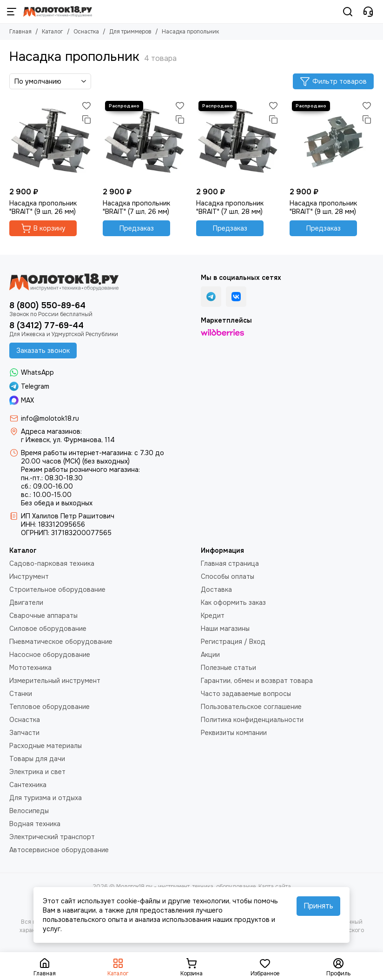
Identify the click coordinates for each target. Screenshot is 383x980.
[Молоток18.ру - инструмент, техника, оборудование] (58, 12)
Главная (20, 32)
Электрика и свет (37, 772)
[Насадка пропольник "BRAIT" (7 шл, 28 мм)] (238, 141)
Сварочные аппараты (43, 616)
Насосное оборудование (50, 655)
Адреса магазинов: (51, 431)
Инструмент (29, 576)
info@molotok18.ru (50, 418)
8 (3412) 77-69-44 (46, 325)
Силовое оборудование (48, 629)
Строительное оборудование (57, 589)
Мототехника (30, 668)
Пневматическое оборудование (61, 642)
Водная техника (35, 824)
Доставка (216, 589)
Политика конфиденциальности (252, 720)
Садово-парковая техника (52, 563)
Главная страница (230, 563)
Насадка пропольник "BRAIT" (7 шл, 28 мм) (230, 207)
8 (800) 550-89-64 (47, 305)
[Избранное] (86, 106)
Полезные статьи (228, 668)
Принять (318, 906)
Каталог (53, 32)
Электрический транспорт (52, 837)
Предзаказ (137, 228)
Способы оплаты (228, 576)
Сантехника (28, 785)
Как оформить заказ (233, 603)
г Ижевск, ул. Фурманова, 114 (68, 440)
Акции (210, 655)
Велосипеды (29, 811)
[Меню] (12, 12)
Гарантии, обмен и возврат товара (257, 681)
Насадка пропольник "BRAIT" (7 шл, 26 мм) (136, 207)
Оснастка (86, 32)
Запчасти (24, 733)
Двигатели (26, 603)
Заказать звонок (43, 351)
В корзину (43, 228)
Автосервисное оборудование (59, 850)
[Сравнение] (86, 119)
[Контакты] (368, 12)
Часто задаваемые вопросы (246, 694)
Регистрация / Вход (233, 642)
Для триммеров (130, 32)
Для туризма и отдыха (46, 798)
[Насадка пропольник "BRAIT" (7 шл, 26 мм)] (145, 141)
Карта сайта (275, 887)
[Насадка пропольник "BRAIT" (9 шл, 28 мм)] (332, 141)
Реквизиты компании (234, 733)
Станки (21, 694)
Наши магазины (225, 629)
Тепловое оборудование (50, 707)
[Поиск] (348, 12)
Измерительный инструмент (55, 681)
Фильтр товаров (333, 81)
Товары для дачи (37, 759)
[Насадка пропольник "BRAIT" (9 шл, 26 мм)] (51, 141)
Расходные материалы (46, 746)
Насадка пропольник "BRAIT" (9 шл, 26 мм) (43, 207)
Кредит (213, 616)
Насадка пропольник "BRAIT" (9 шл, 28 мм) (323, 207)
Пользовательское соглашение (251, 707)
